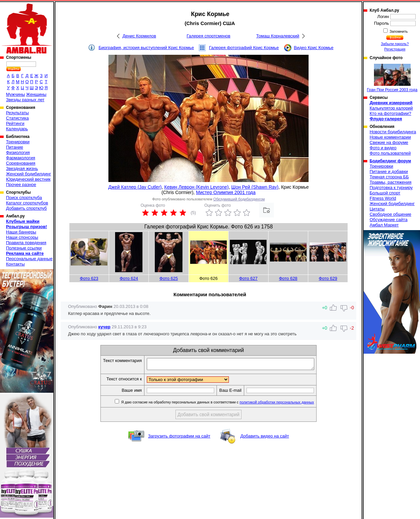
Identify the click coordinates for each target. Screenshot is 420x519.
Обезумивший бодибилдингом (239, 199)
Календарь (17, 129)
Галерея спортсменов (209, 36)
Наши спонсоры (22, 237)
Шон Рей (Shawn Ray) (255, 187)
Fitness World (383, 198)
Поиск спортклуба (24, 198)
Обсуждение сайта (388, 220)
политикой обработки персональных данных (287, 404)
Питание (15, 147)
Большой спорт (385, 193)
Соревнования (21, 163)
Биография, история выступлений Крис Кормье (146, 48)
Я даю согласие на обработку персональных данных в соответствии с (227, 404)
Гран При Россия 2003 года (392, 78)
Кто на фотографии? (390, 113)
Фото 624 (129, 278)
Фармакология (21, 158)
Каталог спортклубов (27, 203)
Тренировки (18, 142)
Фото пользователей (390, 153)
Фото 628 (288, 278)
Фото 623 (89, 278)
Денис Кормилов (139, 36)
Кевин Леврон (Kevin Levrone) (196, 187)
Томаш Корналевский (278, 36)
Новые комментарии (390, 137)
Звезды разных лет (25, 100)
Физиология (18, 152)
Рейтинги (15, 123)
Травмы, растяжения (390, 182)
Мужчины (16, 94)
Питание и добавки (389, 171)
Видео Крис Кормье (314, 48)
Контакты (15, 264)
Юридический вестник (28, 179)
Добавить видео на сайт (265, 438)
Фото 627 (248, 278)
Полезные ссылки (24, 248)
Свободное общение (390, 214)
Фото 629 (328, 278)
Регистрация (395, 49)
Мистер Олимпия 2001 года (226, 192)
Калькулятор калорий (391, 108)
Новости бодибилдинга (393, 132)
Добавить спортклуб (26, 208)
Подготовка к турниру (391, 188)
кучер (104, 327)
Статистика (17, 118)
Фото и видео (383, 148)
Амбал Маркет (384, 225)
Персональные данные (29, 259)
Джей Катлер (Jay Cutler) (135, 187)
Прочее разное (21, 185)
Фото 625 (169, 278)
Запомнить (398, 31)
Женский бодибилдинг (29, 174)
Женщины (36, 94)
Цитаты (377, 209)
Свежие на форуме (389, 142)
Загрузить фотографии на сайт (179, 438)
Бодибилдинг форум (390, 161)
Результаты (17, 113)
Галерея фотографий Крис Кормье (244, 48)
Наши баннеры (21, 232)
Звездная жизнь (22, 168)
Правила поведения (26, 243)
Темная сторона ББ (389, 177)
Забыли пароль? (395, 44)
